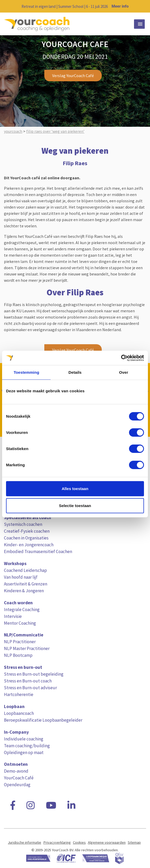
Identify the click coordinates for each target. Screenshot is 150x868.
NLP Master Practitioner (27, 648)
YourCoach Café (19, 778)
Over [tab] (124, 372)
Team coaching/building (27, 746)
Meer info (120, 6)
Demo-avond (16, 771)
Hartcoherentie (19, 694)
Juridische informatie (25, 842)
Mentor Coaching (20, 623)
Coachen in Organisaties (26, 538)
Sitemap (134, 842)
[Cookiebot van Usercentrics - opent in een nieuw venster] (121, 358)
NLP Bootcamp (18, 655)
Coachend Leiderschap (25, 570)
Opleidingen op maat (24, 752)
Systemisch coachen (23, 524)
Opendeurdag (17, 785)
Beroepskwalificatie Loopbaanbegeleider (43, 720)
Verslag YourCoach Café (73, 76)
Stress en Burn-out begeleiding (34, 674)
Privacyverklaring (57, 842)
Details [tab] (75, 372)
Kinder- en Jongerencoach (29, 545)
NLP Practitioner (20, 642)
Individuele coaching (24, 739)
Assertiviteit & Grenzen (26, 584)
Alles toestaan (75, 488)
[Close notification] (142, 6)
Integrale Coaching (22, 610)
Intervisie (13, 616)
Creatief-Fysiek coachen (27, 531)
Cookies (79, 842)
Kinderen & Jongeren (24, 591)
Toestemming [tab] (26, 372)
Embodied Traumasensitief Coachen (38, 551)
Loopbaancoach (19, 713)
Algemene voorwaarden (107, 842)
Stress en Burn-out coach (28, 681)
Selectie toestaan (75, 506)
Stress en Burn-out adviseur (30, 688)
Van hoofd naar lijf (21, 577)
